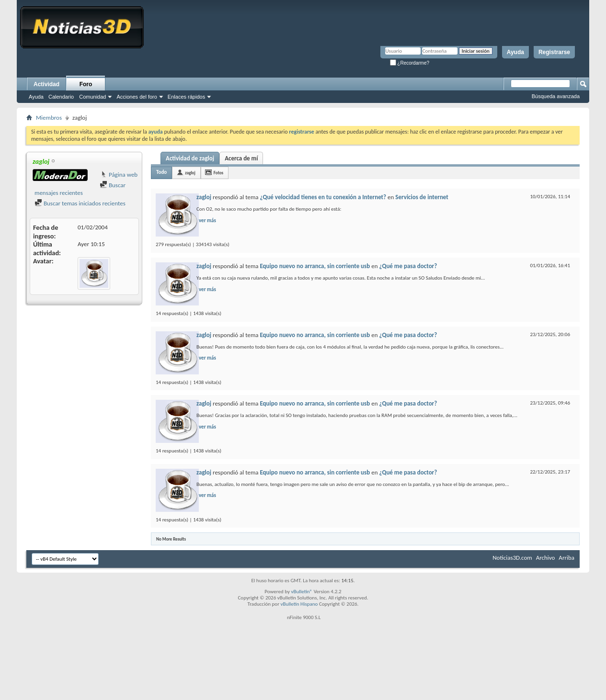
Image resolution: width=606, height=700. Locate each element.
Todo (161, 172)
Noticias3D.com (512, 558)
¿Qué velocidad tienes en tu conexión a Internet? (323, 197)
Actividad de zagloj (190, 158)
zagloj (190, 173)
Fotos (218, 173)
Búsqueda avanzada (556, 96)
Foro (86, 84)
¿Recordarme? (410, 63)
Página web (119, 175)
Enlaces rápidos (186, 97)
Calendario (61, 97)
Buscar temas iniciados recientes (80, 203)
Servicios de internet (422, 197)
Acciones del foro (137, 97)
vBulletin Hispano (299, 604)
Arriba (566, 558)
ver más (207, 220)
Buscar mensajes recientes (80, 189)
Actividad (46, 84)
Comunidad (92, 97)
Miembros (49, 118)
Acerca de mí (241, 158)
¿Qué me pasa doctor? (408, 266)
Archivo (546, 558)
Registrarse (554, 52)
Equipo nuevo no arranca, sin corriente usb (315, 266)
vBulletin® (302, 592)
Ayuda (515, 52)
